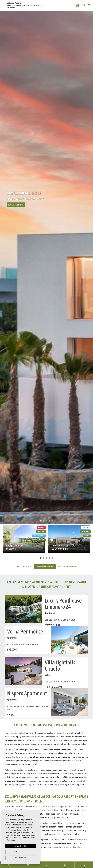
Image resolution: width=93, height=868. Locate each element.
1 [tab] (41, 521)
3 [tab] (46, 521)
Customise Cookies (21, 852)
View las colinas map (24, 567)
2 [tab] (44, 521)
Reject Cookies (21, 858)
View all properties (45, 567)
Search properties (16, 205)
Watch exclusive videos (68, 567)
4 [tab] (49, 521)
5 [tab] (52, 521)
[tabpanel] (46, 268)
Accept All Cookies (21, 846)
